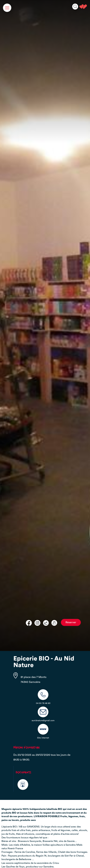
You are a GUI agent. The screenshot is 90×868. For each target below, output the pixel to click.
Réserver (71, 622)
